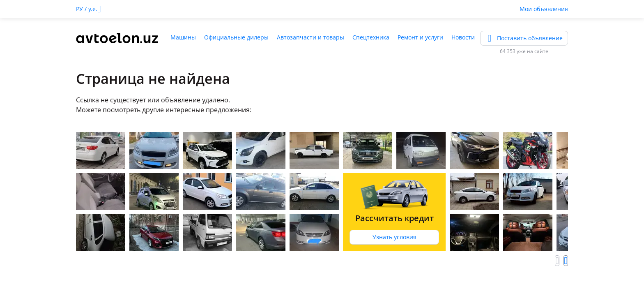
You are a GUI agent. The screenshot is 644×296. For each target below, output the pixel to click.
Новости (463, 37)
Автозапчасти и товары (310, 37)
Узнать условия (394, 237)
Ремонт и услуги (420, 37)
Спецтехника (371, 37)
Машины (183, 37)
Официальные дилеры (236, 37)
